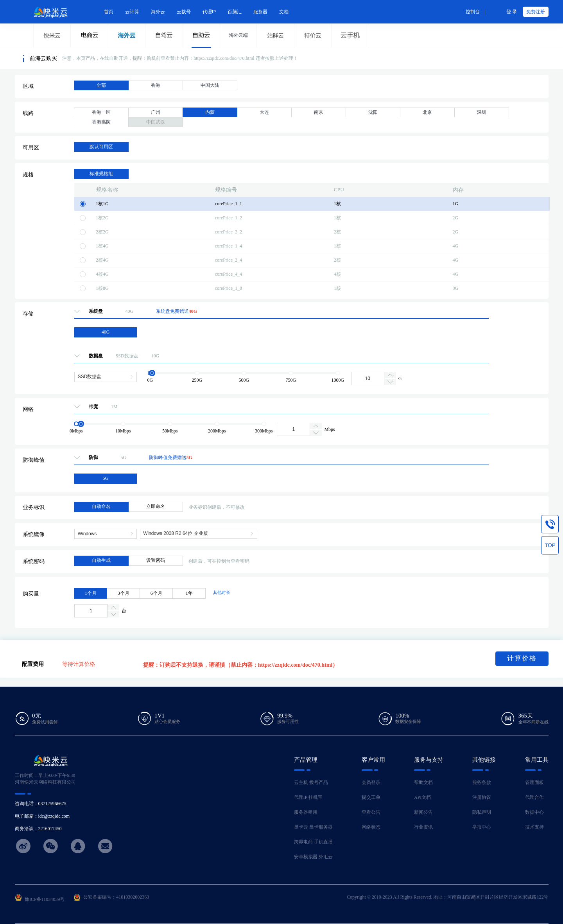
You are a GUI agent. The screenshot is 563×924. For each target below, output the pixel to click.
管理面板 (534, 782)
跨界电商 (303, 842)
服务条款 (482, 782)
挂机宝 (316, 797)
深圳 (482, 112)
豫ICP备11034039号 (45, 899)
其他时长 (222, 593)
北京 (427, 112)
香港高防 (101, 122)
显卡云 (301, 827)
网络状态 (371, 827)
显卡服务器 (321, 827)
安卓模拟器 (306, 857)
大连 (264, 112)
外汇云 (326, 857)
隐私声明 (482, 812)
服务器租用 (306, 812)
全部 (101, 85)
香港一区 (101, 112)
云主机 (301, 782)
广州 (156, 112)
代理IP (301, 797)
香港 (156, 85)
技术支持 (534, 827)
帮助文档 (423, 782)
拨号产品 (319, 782)
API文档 (422, 797)
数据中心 (534, 812)
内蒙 (210, 112)
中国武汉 (156, 122)
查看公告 (371, 812)
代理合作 (534, 797)
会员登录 (371, 782)
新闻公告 (423, 812)
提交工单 (371, 797)
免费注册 (536, 12)
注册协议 (482, 797)
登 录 (512, 12)
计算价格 (522, 658)
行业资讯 (423, 827)
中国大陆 (210, 85)
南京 (319, 112)
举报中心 (482, 827)
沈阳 (373, 112)
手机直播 (323, 842)
